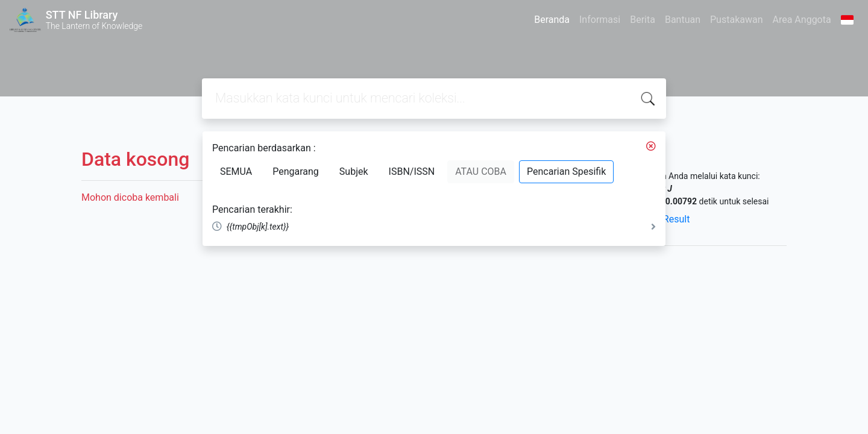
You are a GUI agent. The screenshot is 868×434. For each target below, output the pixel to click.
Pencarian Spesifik (566, 171)
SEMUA (236, 171)
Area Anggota (802, 20)
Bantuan (683, 20)
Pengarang (296, 171)
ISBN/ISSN (412, 171)
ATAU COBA (481, 171)
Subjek (354, 171)
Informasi (600, 20)
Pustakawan (736, 20)
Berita (643, 20)
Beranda (552, 20)
